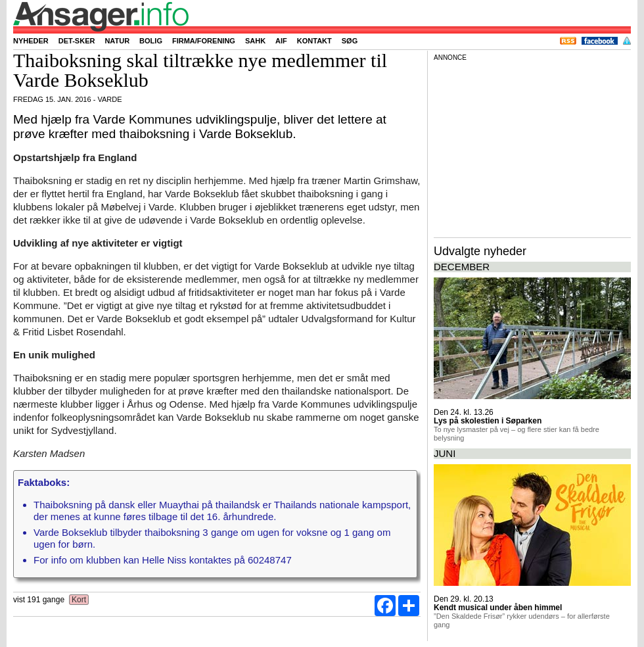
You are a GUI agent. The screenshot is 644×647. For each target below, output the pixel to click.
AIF (281, 41)
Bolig (151, 41)
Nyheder (31, 41)
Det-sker (77, 41)
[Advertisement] (532, 147)
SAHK (255, 41)
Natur (117, 41)
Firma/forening (204, 41)
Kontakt (314, 41)
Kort (79, 600)
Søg (350, 41)
